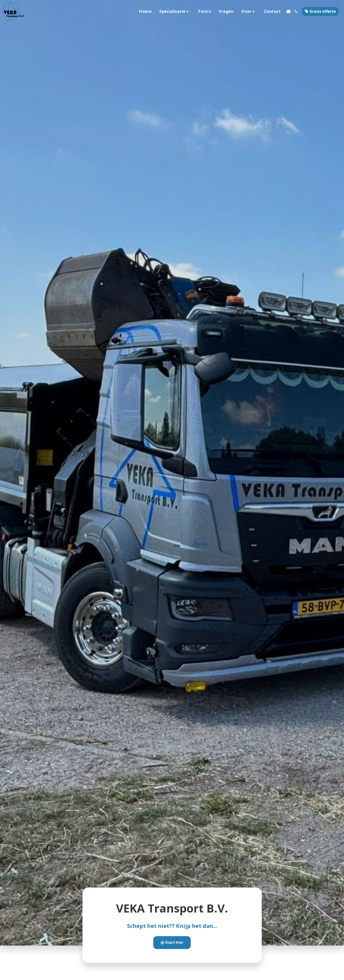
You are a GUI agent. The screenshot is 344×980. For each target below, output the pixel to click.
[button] (175, 11)
